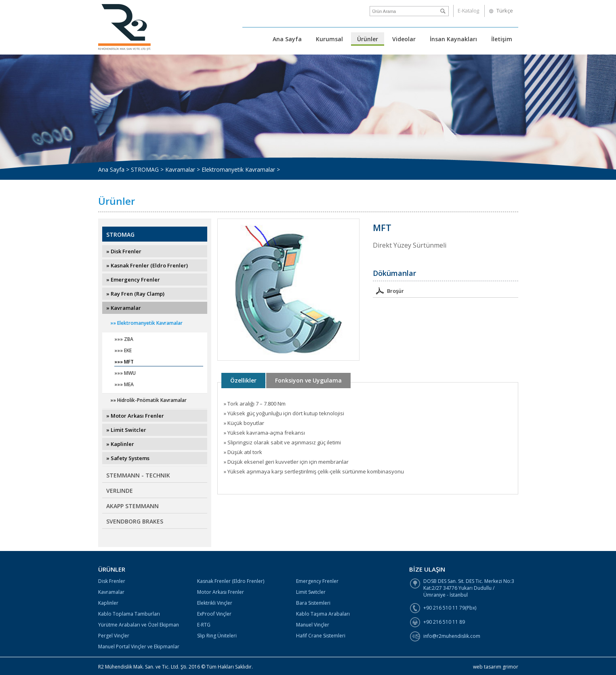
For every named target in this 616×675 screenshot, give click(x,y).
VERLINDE (120, 491)
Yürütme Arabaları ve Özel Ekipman (139, 625)
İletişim (502, 39)
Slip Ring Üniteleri (217, 636)
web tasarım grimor (496, 667)
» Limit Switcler (126, 430)
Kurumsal (329, 39)
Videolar (404, 39)
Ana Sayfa (287, 39)
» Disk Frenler (124, 251)
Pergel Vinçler (114, 636)
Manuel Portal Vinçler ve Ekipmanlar (139, 647)
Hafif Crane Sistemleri (321, 636)
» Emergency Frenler (133, 280)
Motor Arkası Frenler (221, 592)
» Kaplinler (120, 444)
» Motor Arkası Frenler (135, 416)
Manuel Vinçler (313, 625)
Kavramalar (111, 592)
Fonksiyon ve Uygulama (308, 380)
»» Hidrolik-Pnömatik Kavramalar (148, 400)
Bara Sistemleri (313, 603)
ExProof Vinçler (214, 614)
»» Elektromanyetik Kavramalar (146, 323)
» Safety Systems (128, 458)
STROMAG (120, 234)
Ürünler (368, 39)
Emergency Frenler (317, 581)
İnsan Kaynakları (453, 39)
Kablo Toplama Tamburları (129, 614)
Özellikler (243, 380)
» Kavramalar (124, 308)
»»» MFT (124, 362)
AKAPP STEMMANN (132, 506)
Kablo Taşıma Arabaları (323, 614)
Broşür (388, 290)
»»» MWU (125, 373)
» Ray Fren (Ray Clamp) (135, 294)
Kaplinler (108, 603)
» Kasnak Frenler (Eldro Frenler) (147, 265)
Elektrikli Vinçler (215, 603)
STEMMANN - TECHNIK (138, 475)
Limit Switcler (311, 592)
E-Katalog (468, 11)
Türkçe (505, 11)
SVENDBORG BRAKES (135, 521)
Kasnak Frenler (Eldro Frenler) (231, 581)
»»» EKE (123, 351)
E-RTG (204, 625)
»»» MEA (124, 385)
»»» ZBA (124, 340)
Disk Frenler (112, 581)
